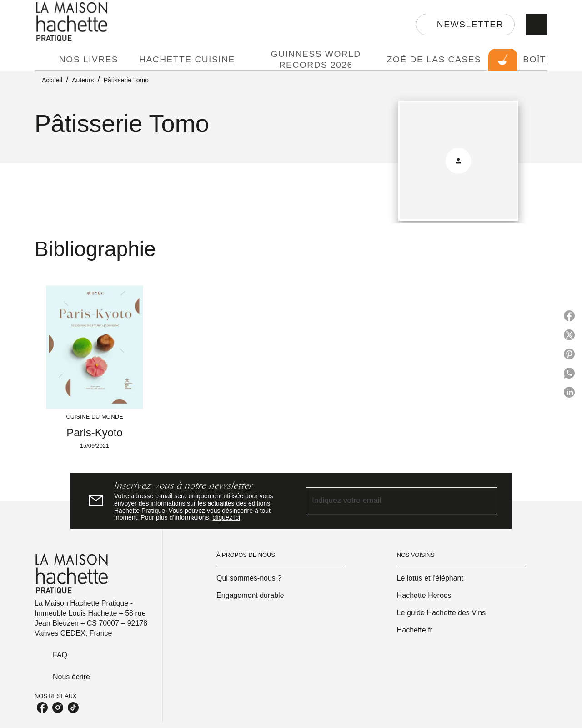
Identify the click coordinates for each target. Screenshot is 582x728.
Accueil (52, 80)
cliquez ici (226, 518)
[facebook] (42, 708)
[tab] (44, 60)
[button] (465, 25)
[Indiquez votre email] (390, 501)
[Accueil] (73, 22)
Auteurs (83, 80)
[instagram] (58, 708)
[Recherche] (537, 25)
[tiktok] (73, 708)
